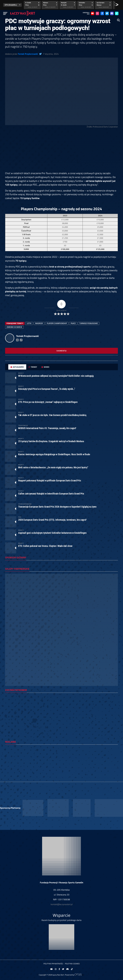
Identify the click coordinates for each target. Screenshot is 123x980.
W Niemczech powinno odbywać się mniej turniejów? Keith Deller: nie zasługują (56, 376)
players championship (57, 323)
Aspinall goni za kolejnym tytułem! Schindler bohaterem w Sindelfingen (52, 533)
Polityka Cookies (72, 964)
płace (73, 323)
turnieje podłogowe (89, 323)
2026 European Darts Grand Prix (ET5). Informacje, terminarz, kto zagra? (52, 520)
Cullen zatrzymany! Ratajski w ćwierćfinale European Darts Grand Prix (51, 494)
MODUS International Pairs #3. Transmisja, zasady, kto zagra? (47, 428)
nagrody (39, 323)
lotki (29, 323)
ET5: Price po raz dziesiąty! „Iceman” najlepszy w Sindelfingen (48, 402)
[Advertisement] (62, 151)
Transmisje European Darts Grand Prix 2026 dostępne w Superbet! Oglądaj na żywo (57, 507)
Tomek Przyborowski (28, 54)
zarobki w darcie (14, 327)
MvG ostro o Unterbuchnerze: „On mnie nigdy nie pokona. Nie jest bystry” (53, 467)
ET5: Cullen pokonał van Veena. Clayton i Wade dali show (45, 546)
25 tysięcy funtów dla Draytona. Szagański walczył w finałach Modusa (51, 441)
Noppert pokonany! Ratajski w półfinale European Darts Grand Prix (50, 480)
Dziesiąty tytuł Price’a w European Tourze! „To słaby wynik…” (47, 389)
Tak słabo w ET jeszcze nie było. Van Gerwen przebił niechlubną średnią (52, 415)
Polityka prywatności (53, 964)
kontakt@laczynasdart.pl (62, 904)
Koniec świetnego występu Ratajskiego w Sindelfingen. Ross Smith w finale (54, 454)
